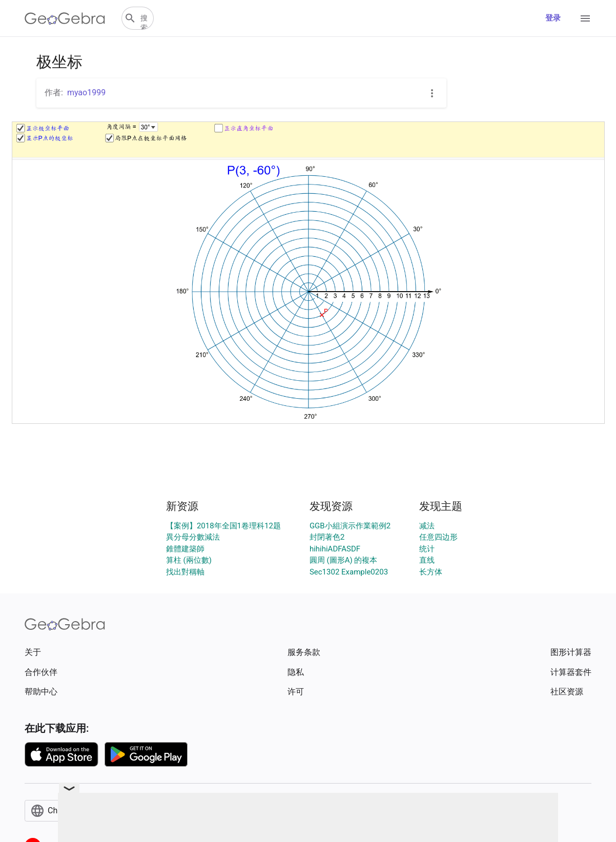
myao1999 (86, 93)
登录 (553, 18)
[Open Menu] (585, 18)
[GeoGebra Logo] (65, 18)
